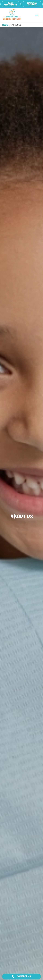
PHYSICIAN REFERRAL (32, 4)
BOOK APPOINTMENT (11, 4)
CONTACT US (24, 976)
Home (5, 25)
